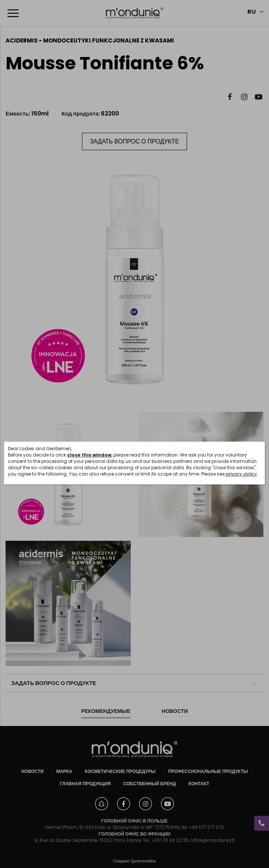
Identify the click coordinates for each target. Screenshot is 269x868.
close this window (89, 455)
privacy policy (241, 474)
